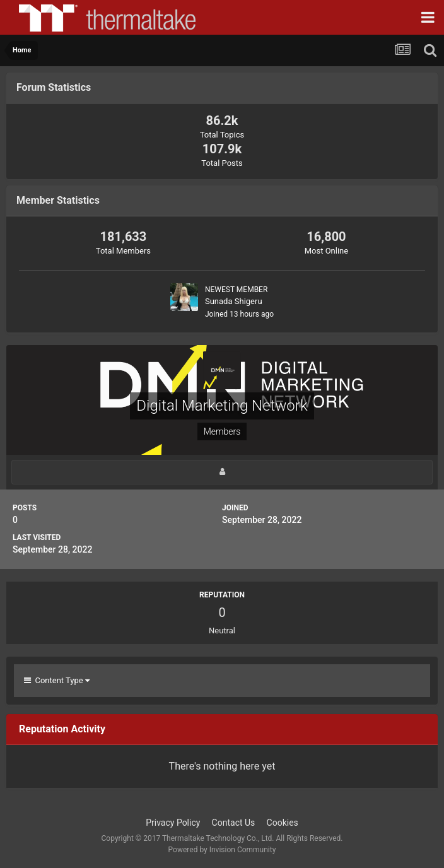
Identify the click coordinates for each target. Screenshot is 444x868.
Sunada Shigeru (234, 301)
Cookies (283, 823)
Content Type (57, 680)
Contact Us (234, 823)
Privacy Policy (173, 823)
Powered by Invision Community (222, 850)
